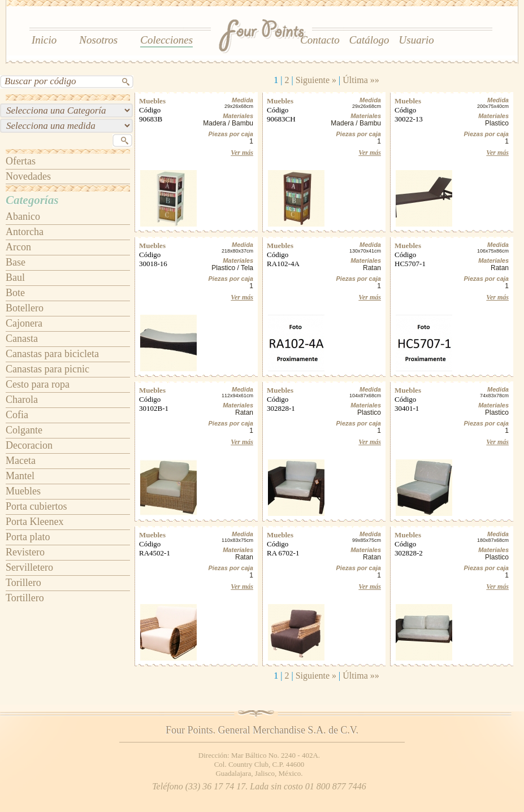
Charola (22, 400)
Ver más (242, 153)
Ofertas (21, 161)
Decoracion (29, 445)
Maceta (21, 461)
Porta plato (28, 537)
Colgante (24, 430)
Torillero (23, 583)
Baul (15, 277)
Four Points (263, 37)
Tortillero (25, 598)
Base (16, 262)
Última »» (361, 80)
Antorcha (25, 232)
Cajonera (24, 323)
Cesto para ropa (38, 384)
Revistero (25, 552)
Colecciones (166, 40)
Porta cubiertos (36, 506)
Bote (15, 293)
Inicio (44, 40)
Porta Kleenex (34, 522)
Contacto (320, 40)
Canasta (22, 338)
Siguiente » (316, 80)
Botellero (25, 308)
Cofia (17, 415)
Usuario (417, 40)
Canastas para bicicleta (52, 354)
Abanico (23, 216)
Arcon (18, 247)
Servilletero (29, 567)
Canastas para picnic (47, 369)
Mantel (20, 476)
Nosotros (98, 40)
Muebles (23, 491)
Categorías (32, 200)
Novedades (28, 176)
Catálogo (369, 40)
